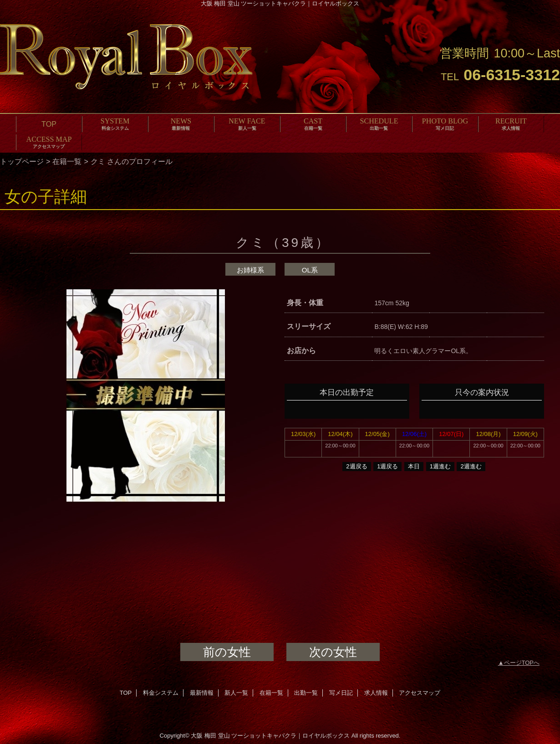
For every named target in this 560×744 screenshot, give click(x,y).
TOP (49, 124)
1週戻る (387, 466)
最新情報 (202, 693)
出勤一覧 (306, 693)
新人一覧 (236, 693)
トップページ (22, 161)
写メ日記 (341, 693)
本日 (414, 466)
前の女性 (227, 652)
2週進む (471, 466)
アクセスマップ (420, 693)
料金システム (161, 693)
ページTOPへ (522, 663)
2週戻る (356, 466)
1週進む (440, 466)
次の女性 (333, 652)
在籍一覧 (67, 161)
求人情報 (376, 693)
